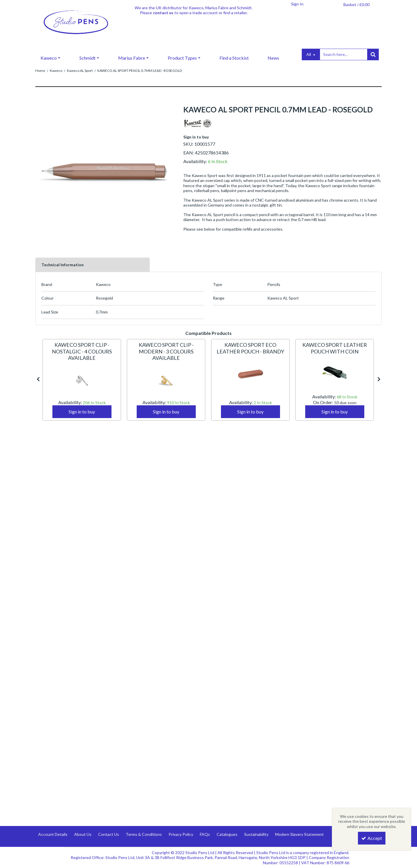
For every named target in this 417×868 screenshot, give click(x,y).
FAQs (205, 834)
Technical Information (63, 265)
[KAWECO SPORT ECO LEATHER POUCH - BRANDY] (250, 352)
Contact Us (109, 834)
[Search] (343, 54)
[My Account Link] (297, 4)
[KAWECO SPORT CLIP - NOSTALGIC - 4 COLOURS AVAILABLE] (82, 358)
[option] (82, 380)
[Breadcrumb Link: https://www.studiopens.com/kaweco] (56, 70)
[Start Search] (373, 54)
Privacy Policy (181, 834)
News (273, 58)
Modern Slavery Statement (299, 834)
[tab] (93, 265)
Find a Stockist (234, 58)
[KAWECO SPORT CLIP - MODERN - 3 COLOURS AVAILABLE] (166, 358)
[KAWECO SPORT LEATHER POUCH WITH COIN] (335, 352)
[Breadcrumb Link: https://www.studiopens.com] (40, 70)
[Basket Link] (356, 5)
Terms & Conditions (144, 834)
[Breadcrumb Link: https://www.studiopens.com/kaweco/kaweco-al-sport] (80, 70)
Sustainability (256, 834)
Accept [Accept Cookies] (372, 838)
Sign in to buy (196, 137)
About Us (83, 834)
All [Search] (309, 54)
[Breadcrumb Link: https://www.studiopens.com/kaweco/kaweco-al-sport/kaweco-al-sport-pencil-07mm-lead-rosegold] (140, 70)
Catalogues (227, 834)
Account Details (53, 834)
